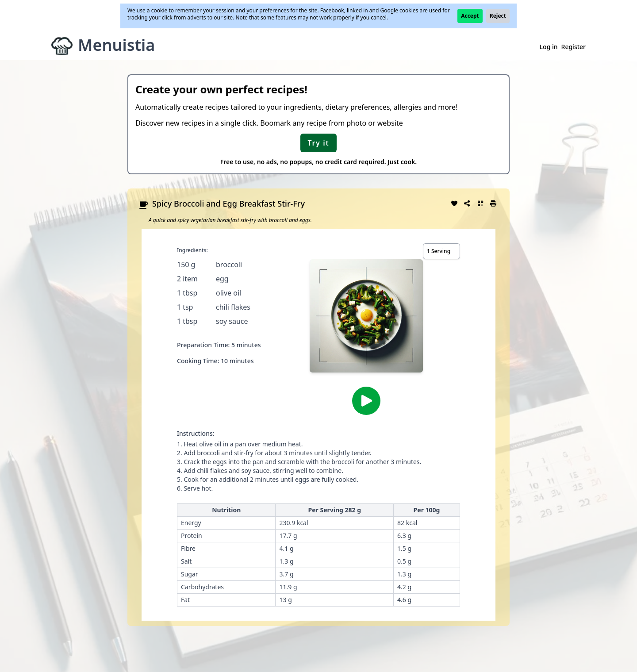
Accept (470, 16)
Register (574, 47)
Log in (549, 47)
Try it (319, 143)
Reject (498, 16)
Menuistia (116, 45)
